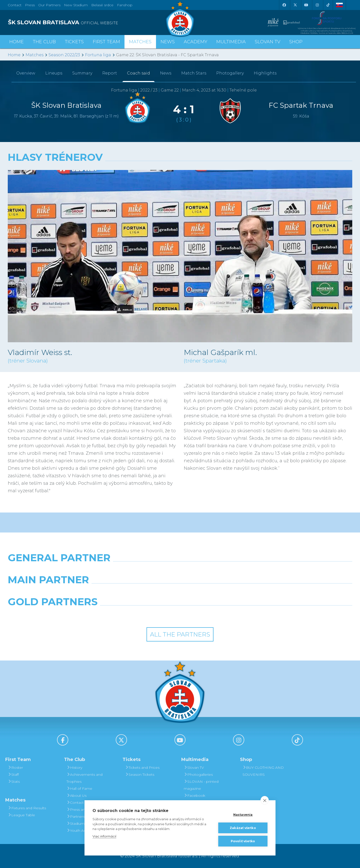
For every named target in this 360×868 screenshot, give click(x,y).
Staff (13, 774)
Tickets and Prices (142, 767)
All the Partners (180, 634)
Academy (195, 42)
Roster (15, 767)
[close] (265, 800)
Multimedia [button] (231, 42)
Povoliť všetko (243, 841)
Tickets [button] (74, 42)
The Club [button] (44, 42)
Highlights (265, 73)
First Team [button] (106, 42)
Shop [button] (296, 42)
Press (30, 5)
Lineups (54, 73)
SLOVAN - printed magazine (201, 785)
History (74, 767)
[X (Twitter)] (295, 5)
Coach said (138, 73)
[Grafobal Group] (224, 614)
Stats (14, 781)
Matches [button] (140, 42)
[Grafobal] (136, 592)
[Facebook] (284, 5)
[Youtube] (306, 5)
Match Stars (194, 73)
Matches (34, 55)
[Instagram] (317, 5)
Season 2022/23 (64, 55)
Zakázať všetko (243, 828)
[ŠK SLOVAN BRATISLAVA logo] (92, 22)
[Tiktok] (328, 5)
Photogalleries (198, 774)
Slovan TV (267, 42)
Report (110, 73)
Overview (26, 73)
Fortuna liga (98, 55)
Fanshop (125, 5)
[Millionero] (224, 592)
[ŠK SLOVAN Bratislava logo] (180, 19)
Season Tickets (140, 774)
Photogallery (230, 73)
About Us (76, 795)
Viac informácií (104, 836)
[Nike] (180, 570)
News (168, 42)
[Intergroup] (136, 614)
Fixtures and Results (27, 808)
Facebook (194, 795)
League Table (21, 815)
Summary (82, 73)
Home (14, 55)
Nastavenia (243, 814)
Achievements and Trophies (84, 778)
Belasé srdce (102, 5)
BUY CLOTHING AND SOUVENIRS (263, 771)
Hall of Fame (79, 788)
